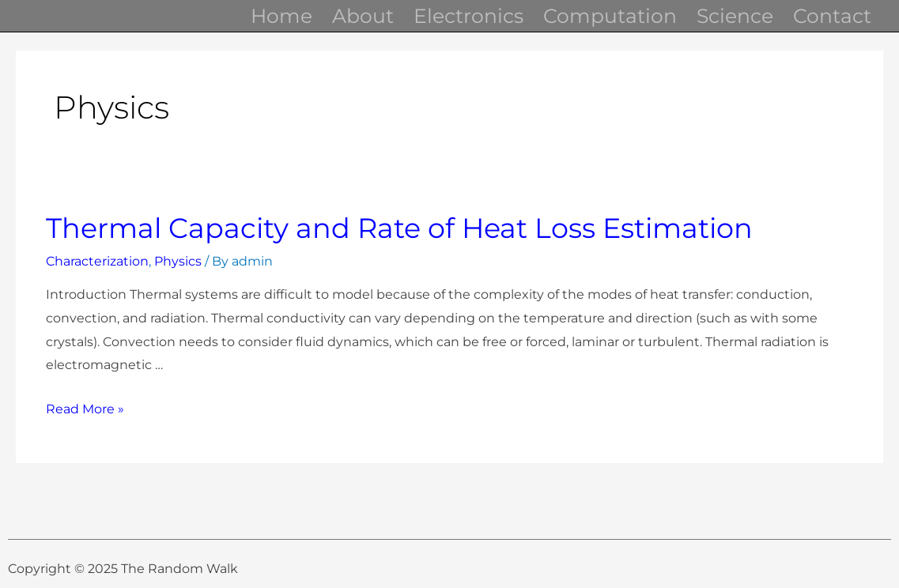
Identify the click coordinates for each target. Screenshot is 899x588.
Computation (610, 16)
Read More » (85, 409)
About (363, 16)
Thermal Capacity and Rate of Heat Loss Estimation (399, 228)
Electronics (468, 16)
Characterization (97, 261)
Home (281, 16)
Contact (832, 16)
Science (735, 16)
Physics (178, 261)
